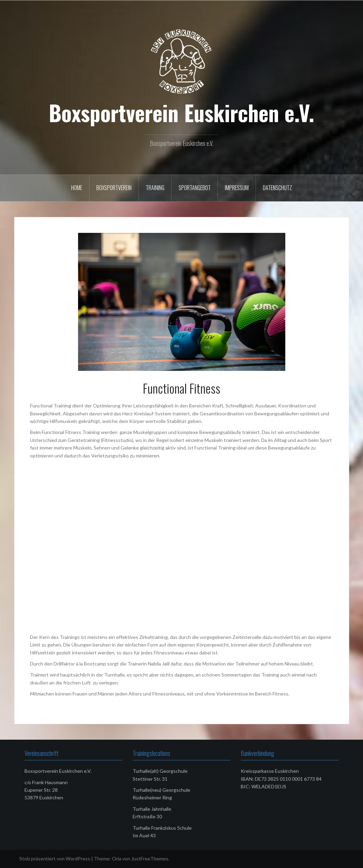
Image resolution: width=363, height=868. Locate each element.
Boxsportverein (114, 188)
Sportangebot (195, 188)
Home (77, 188)
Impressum (237, 188)
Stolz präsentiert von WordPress (55, 859)
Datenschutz (277, 188)
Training (155, 188)
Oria (117, 859)
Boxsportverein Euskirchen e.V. (181, 112)
